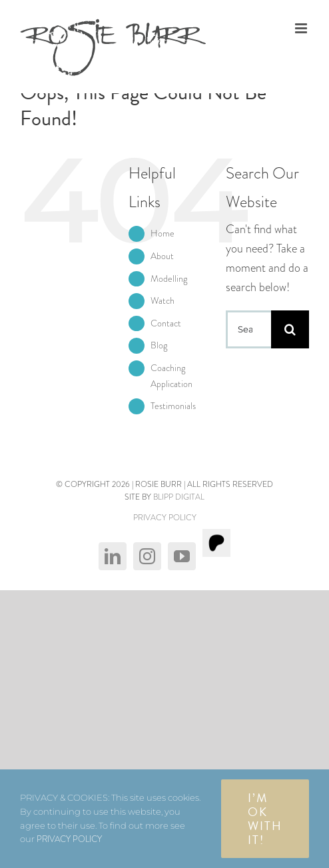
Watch (163, 300)
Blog (159, 345)
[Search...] (248, 329)
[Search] (290, 329)
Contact (166, 323)
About (162, 256)
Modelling (169, 278)
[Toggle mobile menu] (302, 28)
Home (163, 233)
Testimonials (173, 406)
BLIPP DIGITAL (179, 497)
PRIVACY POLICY (165, 518)
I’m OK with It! (265, 819)
